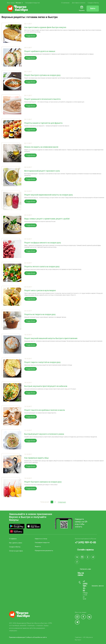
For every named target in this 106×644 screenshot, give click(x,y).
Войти (93, 9)
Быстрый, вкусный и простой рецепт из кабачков (46, 386)
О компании (65, 3)
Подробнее (31, 36)
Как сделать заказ (16, 543)
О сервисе (13, 539)
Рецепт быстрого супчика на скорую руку (42, 75)
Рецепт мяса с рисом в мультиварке (40, 290)
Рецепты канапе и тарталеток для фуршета (43, 123)
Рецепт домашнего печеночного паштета (42, 99)
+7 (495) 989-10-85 (85, 542)
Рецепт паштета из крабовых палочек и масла (45, 410)
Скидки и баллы (93, 3)
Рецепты (38, 546)
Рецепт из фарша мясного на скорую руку (43, 243)
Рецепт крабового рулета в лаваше (40, 51)
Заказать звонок (98, 586)
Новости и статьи (41, 539)
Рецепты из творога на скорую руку (40, 314)
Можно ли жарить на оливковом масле (41, 147)
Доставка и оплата (79, 3)
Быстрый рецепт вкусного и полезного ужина (44, 434)
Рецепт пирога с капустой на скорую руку (42, 362)
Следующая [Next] (62, 502)
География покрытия (32, 3)
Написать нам (85, 569)
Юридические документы (44, 551)
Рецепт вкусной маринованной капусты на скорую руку (49, 195)
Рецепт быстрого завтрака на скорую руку (43, 482)
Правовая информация (17, 637)
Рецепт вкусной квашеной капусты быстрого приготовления (51, 338)
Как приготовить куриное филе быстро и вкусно (45, 27)
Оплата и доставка (16, 551)
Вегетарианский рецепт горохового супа (42, 171)
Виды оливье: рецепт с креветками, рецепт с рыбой (47, 219)
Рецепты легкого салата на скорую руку (42, 267)
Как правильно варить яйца (36, 458)
